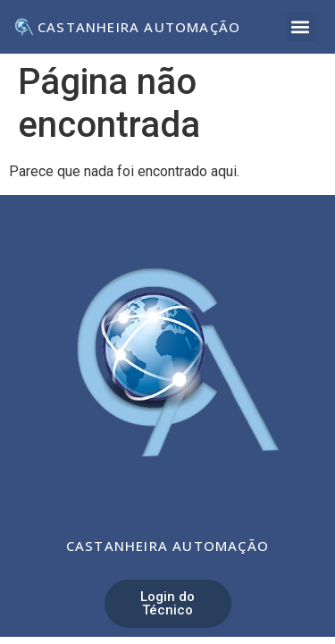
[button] (301, 27)
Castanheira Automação (139, 27)
